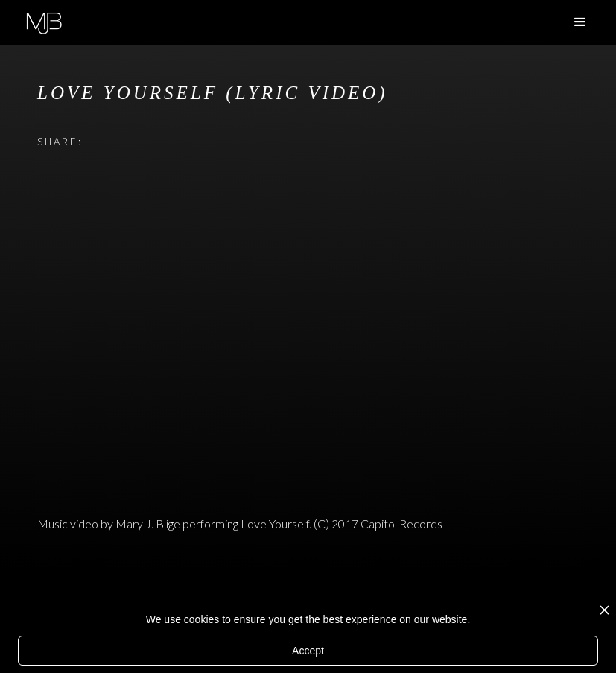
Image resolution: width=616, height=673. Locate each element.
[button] (580, 22)
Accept (308, 651)
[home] (44, 21)
